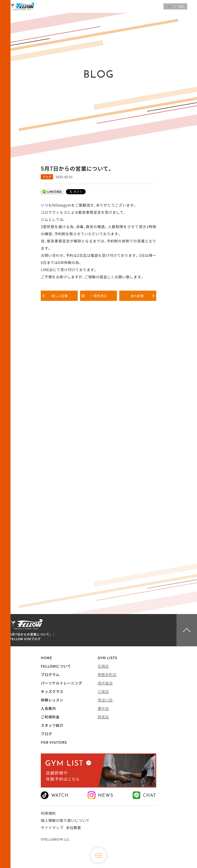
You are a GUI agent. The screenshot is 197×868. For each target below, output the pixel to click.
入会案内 (48, 708)
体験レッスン (52, 700)
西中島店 (105, 683)
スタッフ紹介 (52, 725)
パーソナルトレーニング (62, 683)
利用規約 (48, 813)
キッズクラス (52, 691)
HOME (46, 658)
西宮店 (103, 717)
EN (181, 6)
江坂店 (103, 691)
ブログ (47, 177)
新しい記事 (59, 296)
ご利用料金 (50, 717)
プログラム (50, 675)
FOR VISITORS (54, 742)
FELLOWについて (56, 666)
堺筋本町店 (107, 675)
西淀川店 (105, 700)
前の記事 (138, 296)
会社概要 (73, 828)
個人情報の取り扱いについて (65, 820)
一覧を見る (99, 296)
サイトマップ (52, 828)
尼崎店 (103, 666)
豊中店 (103, 708)
